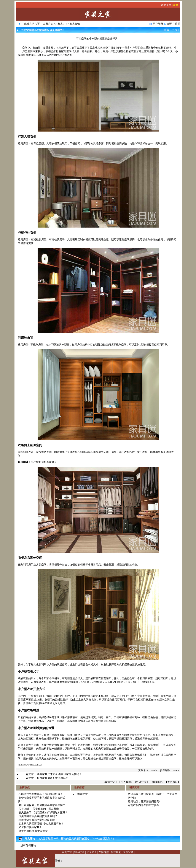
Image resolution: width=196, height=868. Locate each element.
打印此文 (157, 782)
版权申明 (116, 852)
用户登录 (158, 24)
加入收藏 (126, 782)
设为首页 (67, 852)
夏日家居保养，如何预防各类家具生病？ (42, 805)
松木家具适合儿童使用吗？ (53, 778)
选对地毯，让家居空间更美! (144, 801)
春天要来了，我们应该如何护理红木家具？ (43, 813)
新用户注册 (174, 24)
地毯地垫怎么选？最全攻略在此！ (38, 820)
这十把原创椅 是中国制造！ (34, 831)
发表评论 (110, 782)
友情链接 (104, 852)
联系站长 (92, 852)
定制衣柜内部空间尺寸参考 (143, 805)
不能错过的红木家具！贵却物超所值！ (41, 794)
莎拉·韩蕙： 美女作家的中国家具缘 (39, 809)
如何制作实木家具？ (30, 827)
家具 (176, 5)
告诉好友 (141, 782)
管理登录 (128, 852)
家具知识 (75, 24)
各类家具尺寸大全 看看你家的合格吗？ (59, 774)
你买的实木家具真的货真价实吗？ (38, 816)
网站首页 (166, 5)
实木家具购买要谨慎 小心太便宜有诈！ (41, 824)
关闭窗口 (172, 782)
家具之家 (48, 24)
